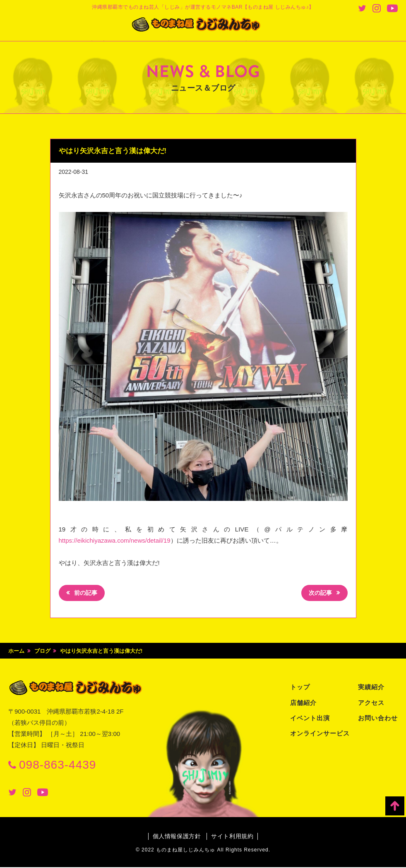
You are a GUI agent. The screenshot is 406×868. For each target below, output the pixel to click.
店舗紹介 (303, 703)
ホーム (16, 652)
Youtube (392, 8)
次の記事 (319, 594)
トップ (300, 688)
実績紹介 (371, 688)
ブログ (42, 652)
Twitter (362, 8)
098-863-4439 (58, 766)
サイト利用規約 (233, 837)
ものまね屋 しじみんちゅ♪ (203, 25)
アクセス (371, 703)
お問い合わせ (378, 719)
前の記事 (87, 594)
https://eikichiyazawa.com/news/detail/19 (115, 540)
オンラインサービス (320, 734)
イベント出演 (310, 719)
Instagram (377, 8)
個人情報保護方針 (176, 837)
